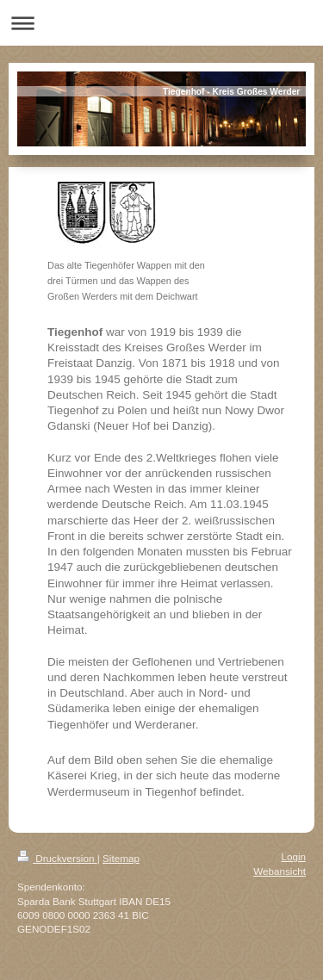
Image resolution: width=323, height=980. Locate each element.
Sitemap (121, 858)
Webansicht (280, 871)
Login (293, 856)
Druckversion (57, 858)
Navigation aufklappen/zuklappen (161, 23)
